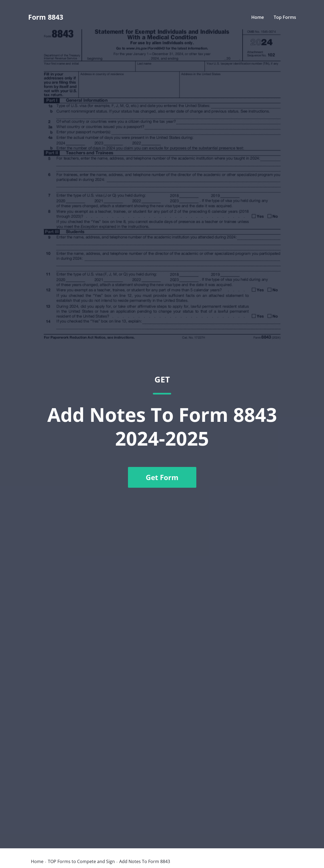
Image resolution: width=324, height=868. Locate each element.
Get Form (162, 477)
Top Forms (285, 17)
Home (258, 17)
